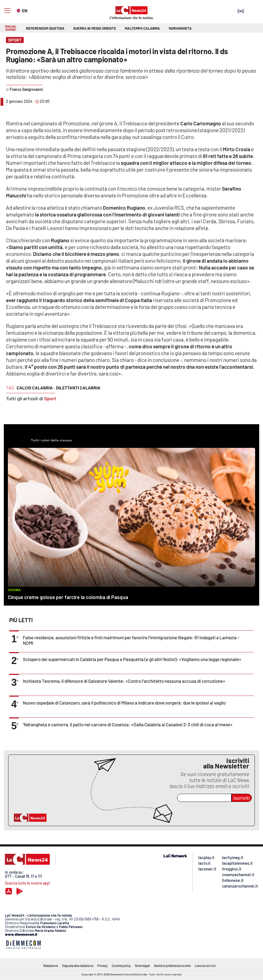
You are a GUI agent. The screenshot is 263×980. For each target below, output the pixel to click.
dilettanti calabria (78, 388)
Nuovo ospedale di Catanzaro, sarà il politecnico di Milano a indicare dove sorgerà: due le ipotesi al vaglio (124, 703)
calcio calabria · (36, 388)
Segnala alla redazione (78, 966)
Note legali (142, 966)
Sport (50, 398)
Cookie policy (121, 966)
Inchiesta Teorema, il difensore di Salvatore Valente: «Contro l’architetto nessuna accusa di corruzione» (124, 681)
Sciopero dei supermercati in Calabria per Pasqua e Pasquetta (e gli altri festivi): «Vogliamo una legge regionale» (132, 659)
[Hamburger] (7, 11)
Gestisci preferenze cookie (172, 966)
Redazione (51, 966)
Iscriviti (242, 798)
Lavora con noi (205, 966)
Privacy (103, 966)
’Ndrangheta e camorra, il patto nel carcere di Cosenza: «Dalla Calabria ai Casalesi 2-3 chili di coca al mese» (128, 724)
